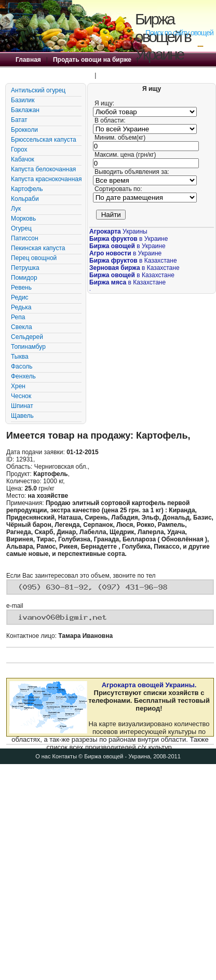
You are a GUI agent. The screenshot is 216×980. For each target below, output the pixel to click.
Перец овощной (34, 258)
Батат (19, 120)
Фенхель (23, 376)
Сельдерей (27, 337)
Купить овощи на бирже (52, 75)
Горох (19, 149)
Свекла (22, 327)
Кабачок (23, 159)
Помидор (24, 278)
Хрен (18, 386)
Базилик (23, 100)
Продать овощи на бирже (92, 60)
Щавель (22, 416)
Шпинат (22, 406)
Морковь (23, 219)
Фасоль (22, 366)
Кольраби (25, 199)
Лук (16, 209)
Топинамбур (28, 347)
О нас (43, 756)
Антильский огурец (38, 90)
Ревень (21, 288)
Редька (21, 307)
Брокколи (24, 130)
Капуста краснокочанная (46, 179)
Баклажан (25, 110)
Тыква (20, 357)
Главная (28, 60)
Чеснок (21, 396)
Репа (18, 317)
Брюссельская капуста (44, 140)
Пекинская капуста (38, 248)
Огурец (21, 228)
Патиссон (25, 238)
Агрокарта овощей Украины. (149, 685)
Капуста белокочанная (43, 169)
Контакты (65, 756)
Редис (20, 297)
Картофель (27, 189)
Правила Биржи (126, 75)
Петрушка (25, 268)
